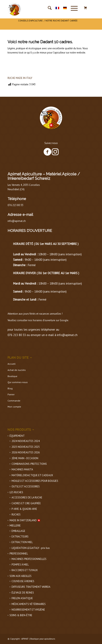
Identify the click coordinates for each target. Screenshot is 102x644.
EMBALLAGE (18, 531)
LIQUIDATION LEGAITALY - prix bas (31, 548)
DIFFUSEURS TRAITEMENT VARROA (31, 587)
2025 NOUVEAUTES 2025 (26, 447)
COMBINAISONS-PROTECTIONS (29, 464)
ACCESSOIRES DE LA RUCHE (27, 498)
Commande (14, 401)
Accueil (12, 364)
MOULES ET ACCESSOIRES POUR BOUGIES (35, 481)
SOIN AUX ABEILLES (21, 576)
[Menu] (72, 8)
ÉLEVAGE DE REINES (23, 593)
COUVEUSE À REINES (23, 581)
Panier (11, 394)
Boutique (12, 376)
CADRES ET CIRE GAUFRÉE (26, 503)
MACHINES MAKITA (22, 469)
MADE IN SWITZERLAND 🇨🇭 (25, 520)
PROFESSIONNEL (19, 554)
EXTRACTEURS (20, 537)
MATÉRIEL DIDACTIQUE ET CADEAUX (32, 475)
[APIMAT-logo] (42, 8)
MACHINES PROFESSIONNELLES (29, 559)
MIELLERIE (15, 526)
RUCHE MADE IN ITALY (20, 78)
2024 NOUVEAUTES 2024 (26, 441)
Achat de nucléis (17, 370)
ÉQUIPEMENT (17, 436)
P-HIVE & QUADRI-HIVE (24, 509)
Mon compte (14, 407)
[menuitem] (48, 8)
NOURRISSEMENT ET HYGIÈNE (28, 610)
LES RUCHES (16, 492)
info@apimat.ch (17, 221)
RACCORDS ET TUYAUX (25, 570)
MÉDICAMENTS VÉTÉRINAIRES (29, 604)
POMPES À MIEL (20, 565)
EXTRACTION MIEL (22, 542)
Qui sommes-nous (18, 382)
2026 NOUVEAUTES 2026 (26, 452)
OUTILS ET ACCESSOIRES (26, 487)
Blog (10, 388)
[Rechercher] (48, 8)
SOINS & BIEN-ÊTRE (21, 615)
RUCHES (16, 515)
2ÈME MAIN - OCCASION (25, 458)
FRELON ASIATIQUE (22, 598)
